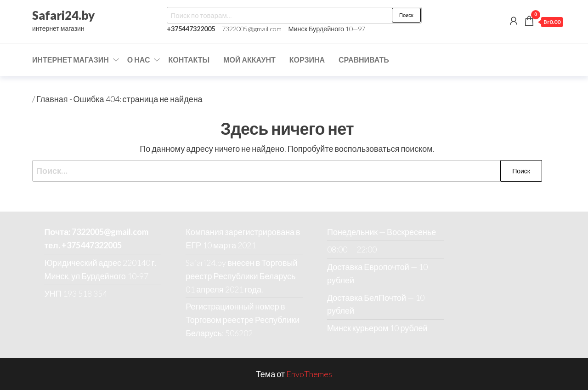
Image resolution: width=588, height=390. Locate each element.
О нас (139, 60)
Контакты (189, 60)
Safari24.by (63, 15)
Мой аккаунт (249, 60)
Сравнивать (364, 60)
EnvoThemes (309, 374)
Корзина (307, 60)
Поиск (406, 15)
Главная (52, 99)
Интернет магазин (71, 60)
